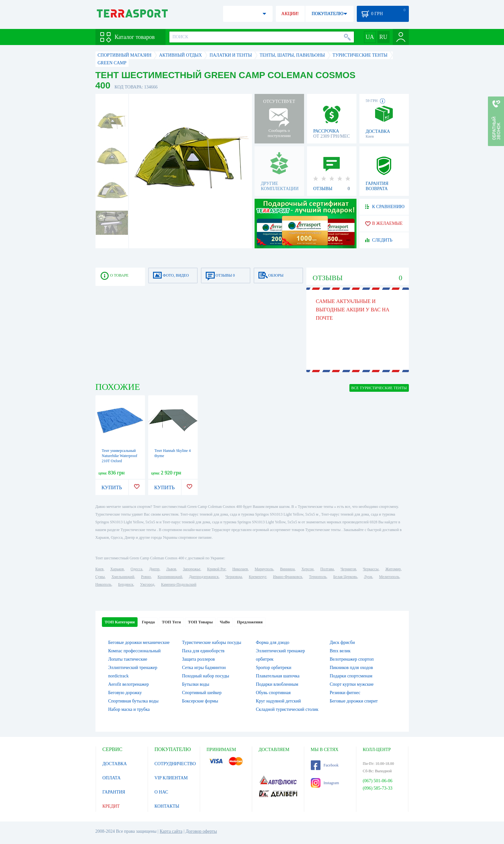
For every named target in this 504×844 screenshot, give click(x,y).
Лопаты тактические (128, 659)
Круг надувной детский (278, 701)
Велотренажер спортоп (352, 659)
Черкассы (371, 569)
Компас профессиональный (135, 651)
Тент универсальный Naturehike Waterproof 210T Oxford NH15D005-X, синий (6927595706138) (120, 461)
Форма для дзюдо (273, 642)
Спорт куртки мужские (352, 684)
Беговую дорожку (125, 693)
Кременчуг (257, 577)
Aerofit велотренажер (129, 684)
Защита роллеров (198, 659)
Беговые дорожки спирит (354, 701)
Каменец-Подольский (179, 584)
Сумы (100, 577)
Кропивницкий (170, 577)
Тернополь (318, 577)
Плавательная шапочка (278, 676)
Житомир (393, 569)
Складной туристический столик (287, 709)
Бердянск (126, 584)
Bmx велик (340, 651)
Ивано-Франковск (288, 577)
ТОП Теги (171, 622)
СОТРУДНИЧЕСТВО (175, 764)
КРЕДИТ (111, 806)
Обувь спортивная (273, 693)
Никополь (104, 584)
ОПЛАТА (112, 778)
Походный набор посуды (206, 676)
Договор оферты (201, 831)
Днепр (154, 569)
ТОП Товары (200, 622)
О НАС (161, 792)
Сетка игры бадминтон (204, 668)
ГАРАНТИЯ (114, 792)
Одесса (136, 569)
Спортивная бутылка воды (134, 701)
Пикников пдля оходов (351, 668)
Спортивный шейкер (202, 693)
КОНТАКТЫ (167, 806)
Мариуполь (264, 569)
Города (148, 622)
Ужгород (147, 584)
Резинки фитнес (345, 693)
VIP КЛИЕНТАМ (171, 778)
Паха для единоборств (203, 651)
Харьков (117, 569)
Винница (287, 569)
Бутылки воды (196, 684)
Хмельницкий (123, 577)
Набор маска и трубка (129, 709)
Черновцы (234, 577)
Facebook (325, 765)
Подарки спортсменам (351, 676)
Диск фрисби (342, 642)
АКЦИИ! (290, 14)
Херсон (308, 569)
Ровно (146, 577)
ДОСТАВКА (115, 764)
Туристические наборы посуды (212, 642)
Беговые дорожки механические (139, 642)
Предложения (250, 622)
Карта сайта (171, 831)
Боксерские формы (200, 701)
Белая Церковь (345, 577)
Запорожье (192, 569)
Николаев (240, 569)
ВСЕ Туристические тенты (379, 388)
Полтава (327, 569)
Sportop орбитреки (274, 668)
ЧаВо (225, 622)
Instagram (325, 783)
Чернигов (348, 569)
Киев (99, 569)
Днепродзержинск (204, 577)
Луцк (368, 577)
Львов (171, 569)
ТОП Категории (120, 622)
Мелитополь (389, 577)
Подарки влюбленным (277, 684)
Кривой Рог (216, 569)
